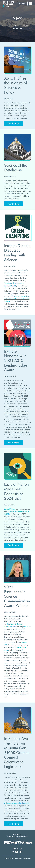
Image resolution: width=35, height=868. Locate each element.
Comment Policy (27, 859)
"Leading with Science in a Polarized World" (14, 285)
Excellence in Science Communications (13, 625)
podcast (25, 627)
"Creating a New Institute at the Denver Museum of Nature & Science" (17, 299)
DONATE (23, 3)
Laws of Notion (10, 509)
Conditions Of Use (8, 859)
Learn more (14, 443)
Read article (14, 124)
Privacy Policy (18, 859)
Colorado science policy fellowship (17, 803)
